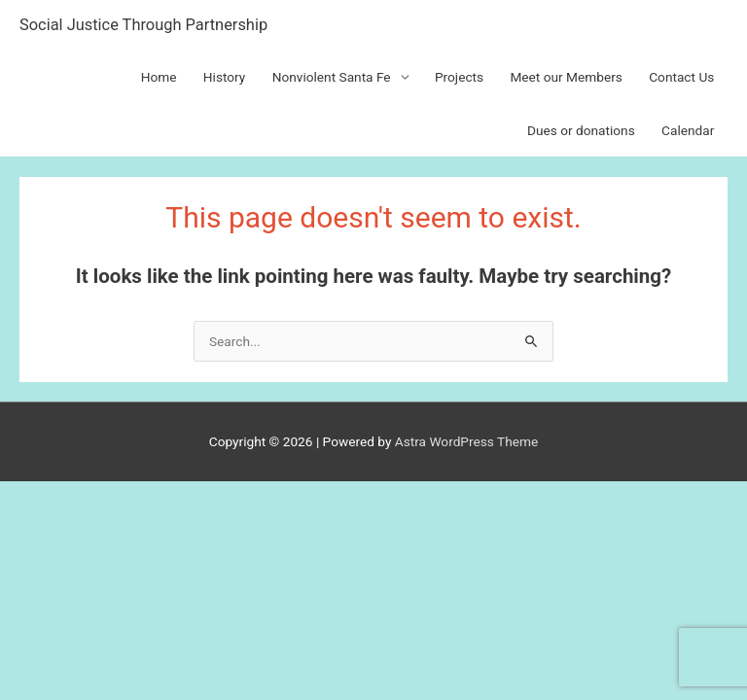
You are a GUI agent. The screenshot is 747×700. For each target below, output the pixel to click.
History (225, 77)
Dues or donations (581, 130)
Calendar (688, 130)
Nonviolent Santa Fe (332, 77)
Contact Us (681, 77)
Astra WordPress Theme (466, 441)
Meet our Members (566, 77)
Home (159, 77)
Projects (459, 77)
